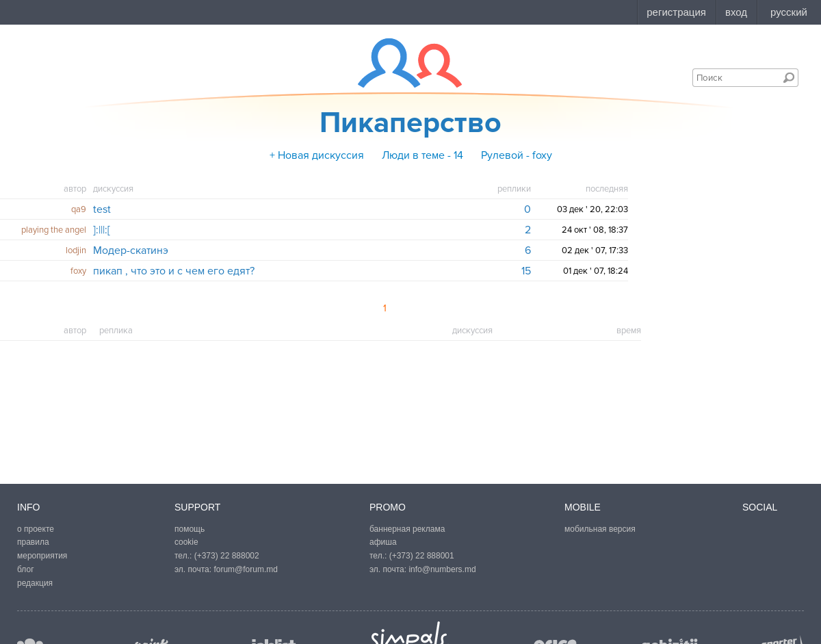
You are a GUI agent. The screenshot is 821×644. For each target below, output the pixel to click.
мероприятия (42, 556)
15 (526, 271)
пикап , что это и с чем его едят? (174, 271)
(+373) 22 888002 (227, 556)
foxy (78, 271)
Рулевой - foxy (517, 155)
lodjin (76, 250)
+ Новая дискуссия (317, 155)
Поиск (789, 77)
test (102, 209)
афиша (383, 542)
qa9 (79, 209)
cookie (186, 542)
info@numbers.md (442, 569)
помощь (190, 529)
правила (33, 542)
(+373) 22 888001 (422, 556)
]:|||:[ (102, 230)
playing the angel (54, 230)
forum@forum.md (246, 569)
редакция (35, 583)
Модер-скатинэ (131, 250)
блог (26, 569)
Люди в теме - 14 (422, 155)
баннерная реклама (407, 529)
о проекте (36, 529)
